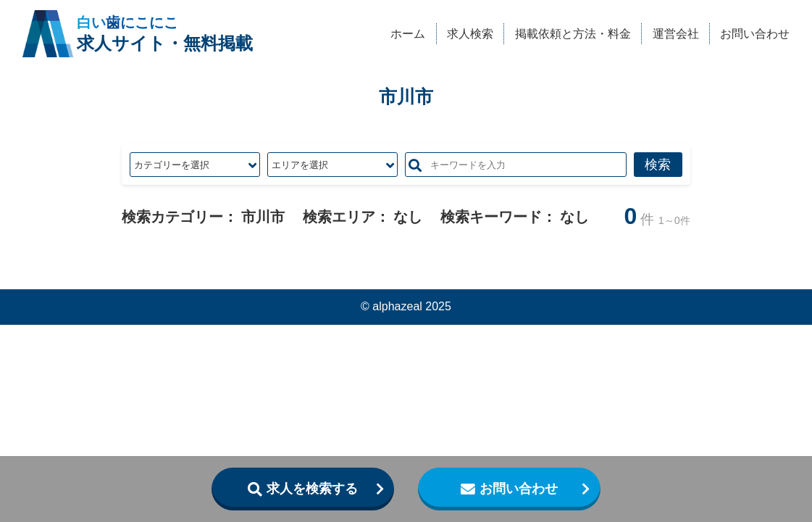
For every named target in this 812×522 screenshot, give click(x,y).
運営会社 (676, 33)
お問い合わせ (755, 33)
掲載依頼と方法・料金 (573, 33)
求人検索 (470, 33)
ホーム (408, 33)
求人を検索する (312, 489)
